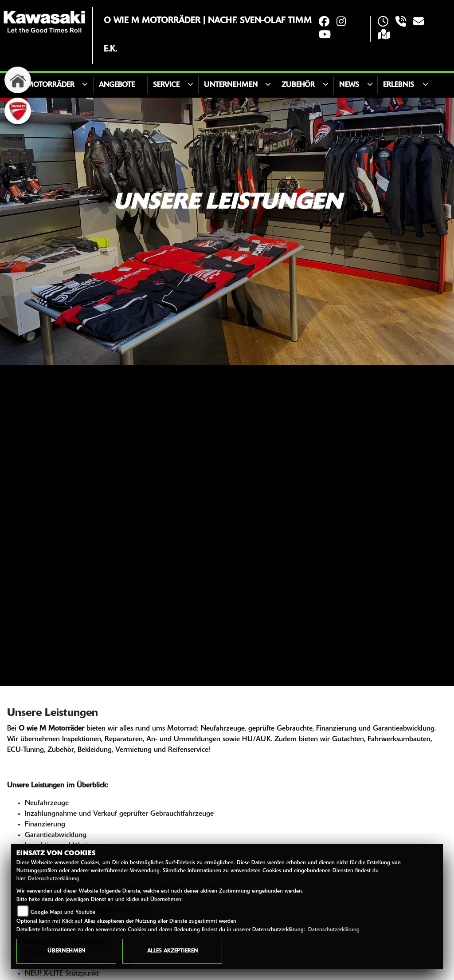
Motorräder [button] (51, 85)
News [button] (349, 85)
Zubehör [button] (298, 85)
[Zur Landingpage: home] (18, 80)
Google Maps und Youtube (63, 913)
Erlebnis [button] (399, 85)
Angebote (117, 85)
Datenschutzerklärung (54, 879)
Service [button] (166, 85)
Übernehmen (66, 951)
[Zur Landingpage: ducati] (18, 111)
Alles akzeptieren (172, 951)
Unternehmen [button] (231, 85)
